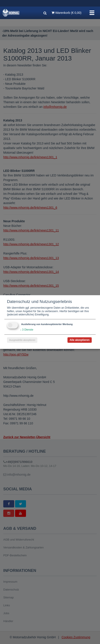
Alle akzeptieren (80, 340)
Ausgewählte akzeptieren (22, 340)
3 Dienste (27, 330)
